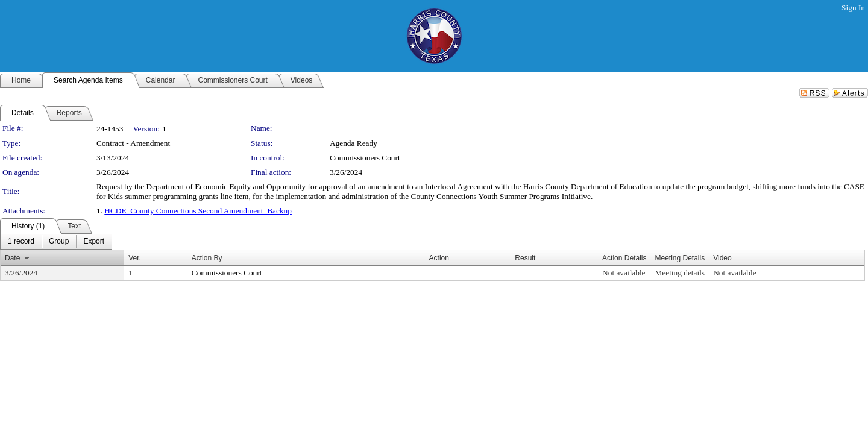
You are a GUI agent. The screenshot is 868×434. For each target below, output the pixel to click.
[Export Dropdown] (94, 242)
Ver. (135, 258)
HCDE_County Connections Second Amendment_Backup (198, 211)
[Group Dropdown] (59, 242)
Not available (624, 273)
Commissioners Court (365, 158)
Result (525, 258)
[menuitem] (21, 242)
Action (439, 258)
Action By (207, 258)
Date (12, 258)
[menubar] (56, 242)
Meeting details (680, 273)
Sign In (853, 8)
